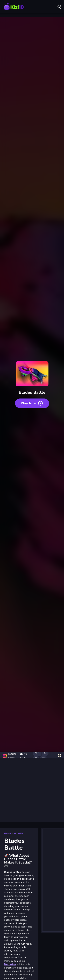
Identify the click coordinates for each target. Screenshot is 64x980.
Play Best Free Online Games (14, 7)
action (21, 833)
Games (8, 833)
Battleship (10, 964)
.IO (15, 833)
